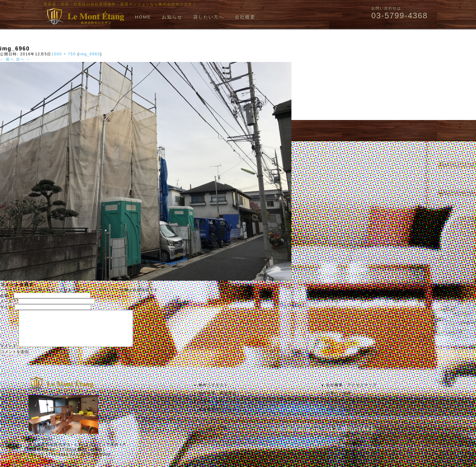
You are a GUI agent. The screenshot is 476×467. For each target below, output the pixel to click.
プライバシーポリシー (347, 409)
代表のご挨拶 (339, 400)
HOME (143, 17)
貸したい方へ (209, 17)
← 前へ (7, 59)
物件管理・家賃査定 (218, 400)
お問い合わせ (339, 417)
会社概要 (245, 17)
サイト (6, 307)
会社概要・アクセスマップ (352, 392)
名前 (6, 296)
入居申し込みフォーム (220, 409)
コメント (8, 353)
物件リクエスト (213, 392)
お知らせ (172, 17)
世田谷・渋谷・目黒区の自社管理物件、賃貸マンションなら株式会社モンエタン (120, 4)
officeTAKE (357, 436)
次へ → (23, 59)
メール (8, 301)
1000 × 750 (63, 54)
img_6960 (90, 54)
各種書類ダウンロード (220, 417)
